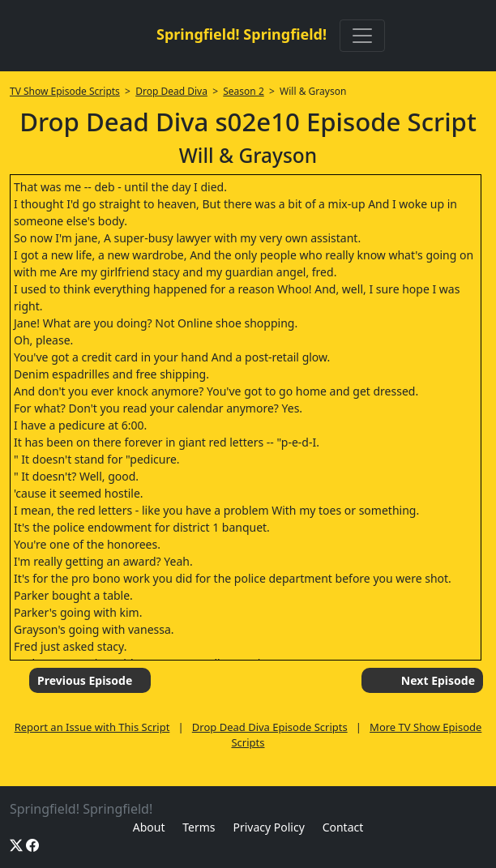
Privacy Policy (268, 827)
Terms (199, 827)
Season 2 (244, 91)
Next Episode (438, 680)
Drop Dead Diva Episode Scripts (270, 727)
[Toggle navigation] (362, 36)
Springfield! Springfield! (242, 34)
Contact (343, 827)
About (149, 827)
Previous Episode (85, 680)
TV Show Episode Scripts (65, 91)
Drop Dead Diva (171, 91)
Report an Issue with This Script (92, 727)
